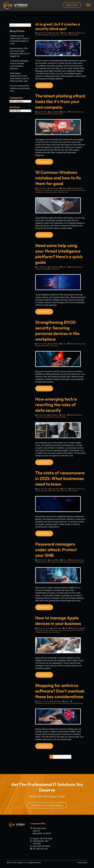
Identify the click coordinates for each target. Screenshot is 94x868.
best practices (40, 191)
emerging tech (49, 418)
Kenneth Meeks (55, 33)
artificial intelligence (43, 35)
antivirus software (63, 705)
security (76, 35)
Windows (64, 189)
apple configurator (60, 632)
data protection (71, 632)
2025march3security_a (77, 561)
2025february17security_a (43, 705)
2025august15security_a (78, 33)
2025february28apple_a (78, 630)
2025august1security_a (77, 112)
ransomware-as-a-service (64, 492)
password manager (57, 563)
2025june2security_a (76, 345)
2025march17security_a (78, 490)
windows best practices (78, 191)
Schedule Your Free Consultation (47, 807)
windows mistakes (51, 193)
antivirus (54, 705)
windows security (62, 193)
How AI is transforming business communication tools (20, 88)
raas (46, 492)
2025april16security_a (76, 416)
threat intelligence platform (49, 270)
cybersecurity (54, 35)
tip (59, 270)
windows (67, 191)
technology (63, 418)
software (57, 634)
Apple (66, 630)
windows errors (40, 193)
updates (61, 191)
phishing (54, 114)
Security (65, 33)
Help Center (72, 5)
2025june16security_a (76, 268)
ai (36, 35)
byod (51, 347)
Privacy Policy (82, 865)
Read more (45, 85)
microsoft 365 (47, 114)
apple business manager (47, 632)
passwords (67, 563)
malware (48, 563)
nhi (60, 35)
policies (46, 634)
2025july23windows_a (77, 189)
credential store (40, 563)
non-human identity (67, 35)
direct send (39, 114)
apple (37, 632)
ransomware (51, 492)
